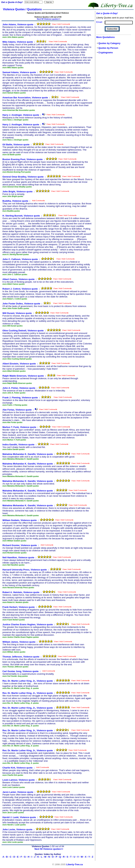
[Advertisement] (107, 112)
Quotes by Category (109, 43)
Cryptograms (106, 52)
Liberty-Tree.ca (74, 864)
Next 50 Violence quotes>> (49, 19)
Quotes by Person (108, 48)
